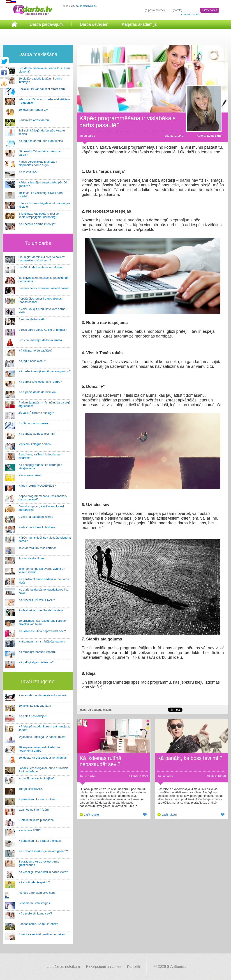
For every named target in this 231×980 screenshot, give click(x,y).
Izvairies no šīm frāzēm (34, 810)
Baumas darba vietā (32, 319)
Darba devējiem (94, 24)
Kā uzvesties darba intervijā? (37, 224)
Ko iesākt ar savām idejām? (37, 778)
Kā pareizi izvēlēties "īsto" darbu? (40, 382)
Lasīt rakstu (91, 815)
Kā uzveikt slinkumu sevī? (35, 913)
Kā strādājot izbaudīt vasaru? (37, 652)
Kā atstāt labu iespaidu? (34, 882)
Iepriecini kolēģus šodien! (35, 444)
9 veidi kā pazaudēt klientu (36, 517)
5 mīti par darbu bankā (33, 423)
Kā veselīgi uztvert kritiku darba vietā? (43, 872)
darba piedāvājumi (86, 6)
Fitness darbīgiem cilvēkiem (37, 893)
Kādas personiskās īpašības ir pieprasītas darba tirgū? (38, 163)
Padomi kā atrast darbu (34, 120)
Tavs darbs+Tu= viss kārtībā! (37, 548)
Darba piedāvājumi (47, 24)
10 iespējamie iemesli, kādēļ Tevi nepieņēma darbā (40, 749)
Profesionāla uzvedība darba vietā (41, 610)
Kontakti (134, 967)
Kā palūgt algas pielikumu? (36, 662)
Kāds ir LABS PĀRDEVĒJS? (37, 486)
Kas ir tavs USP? (30, 830)
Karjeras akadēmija (139, 24)
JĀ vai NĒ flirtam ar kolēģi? (36, 413)
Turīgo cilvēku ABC (31, 789)
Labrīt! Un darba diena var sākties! (41, 267)
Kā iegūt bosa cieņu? (32, 361)
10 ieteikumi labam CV (33, 110)
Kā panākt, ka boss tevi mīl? (37, 434)
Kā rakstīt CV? (28, 172)
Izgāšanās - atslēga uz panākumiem (42, 737)
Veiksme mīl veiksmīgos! (35, 903)
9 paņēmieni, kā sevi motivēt (37, 799)
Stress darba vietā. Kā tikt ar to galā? (43, 330)
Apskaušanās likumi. (32, 558)
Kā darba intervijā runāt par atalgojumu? (45, 371)
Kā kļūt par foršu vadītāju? (36, 351)
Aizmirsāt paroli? (190, 14)
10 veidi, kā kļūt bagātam (35, 706)
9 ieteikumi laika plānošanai (36, 820)
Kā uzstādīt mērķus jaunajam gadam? (43, 851)
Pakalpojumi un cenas (104, 967)
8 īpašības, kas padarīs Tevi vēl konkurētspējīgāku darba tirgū (39, 215)
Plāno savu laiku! (30, 475)
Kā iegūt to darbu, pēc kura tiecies (41, 141)
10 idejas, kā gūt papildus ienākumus (43, 758)
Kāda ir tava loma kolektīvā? (37, 527)
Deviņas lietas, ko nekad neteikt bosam (44, 288)
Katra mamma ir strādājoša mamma (42, 641)
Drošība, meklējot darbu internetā (40, 340)
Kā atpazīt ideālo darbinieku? (37, 392)
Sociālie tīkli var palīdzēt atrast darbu (42, 89)
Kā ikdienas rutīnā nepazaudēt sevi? (42, 631)
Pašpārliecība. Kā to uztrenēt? (38, 924)
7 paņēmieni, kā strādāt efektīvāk (40, 841)
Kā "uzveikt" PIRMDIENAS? (37, 600)
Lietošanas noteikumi (64, 967)
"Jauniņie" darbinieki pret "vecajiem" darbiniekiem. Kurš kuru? (42, 259)
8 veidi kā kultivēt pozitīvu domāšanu (42, 934)
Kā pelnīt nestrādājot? (33, 716)
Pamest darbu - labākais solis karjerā (43, 695)
